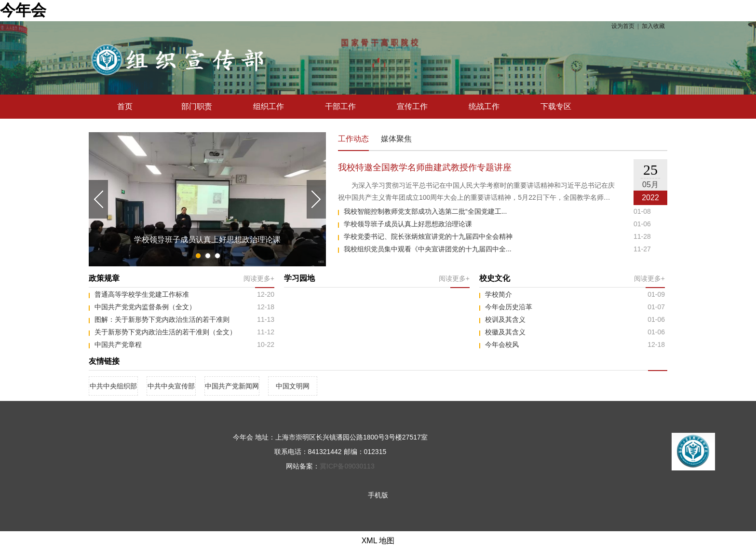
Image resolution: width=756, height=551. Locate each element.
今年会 (23, 10)
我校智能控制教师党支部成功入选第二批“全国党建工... (425, 211)
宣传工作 (412, 106)
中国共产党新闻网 (232, 386)
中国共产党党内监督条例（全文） (145, 307)
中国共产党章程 (118, 344)
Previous (98, 199)
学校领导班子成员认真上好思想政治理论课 (408, 224)
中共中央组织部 (113, 386)
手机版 (378, 495)
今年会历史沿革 (509, 307)
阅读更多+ (259, 278)
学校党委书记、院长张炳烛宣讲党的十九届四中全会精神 (428, 236)
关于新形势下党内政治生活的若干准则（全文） (165, 332)
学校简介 (499, 294)
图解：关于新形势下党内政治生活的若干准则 (162, 319)
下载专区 (556, 106)
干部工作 (340, 106)
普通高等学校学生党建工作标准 (142, 294)
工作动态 (353, 140)
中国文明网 (293, 386)
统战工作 (484, 106)
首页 (125, 106)
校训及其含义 (505, 319)
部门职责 (197, 106)
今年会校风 (502, 344)
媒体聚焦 (396, 139)
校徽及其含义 (505, 332)
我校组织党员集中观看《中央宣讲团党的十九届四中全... (428, 249)
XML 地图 (378, 541)
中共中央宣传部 (171, 386)
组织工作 (269, 106)
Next (316, 199)
